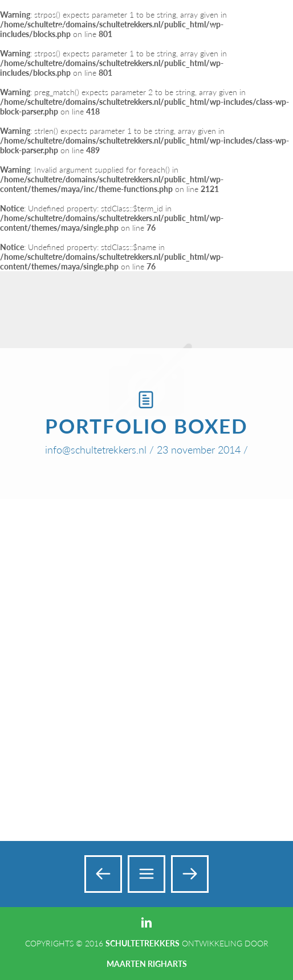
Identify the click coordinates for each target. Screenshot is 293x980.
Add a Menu (260, 22)
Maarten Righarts (147, 964)
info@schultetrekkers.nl (96, 450)
